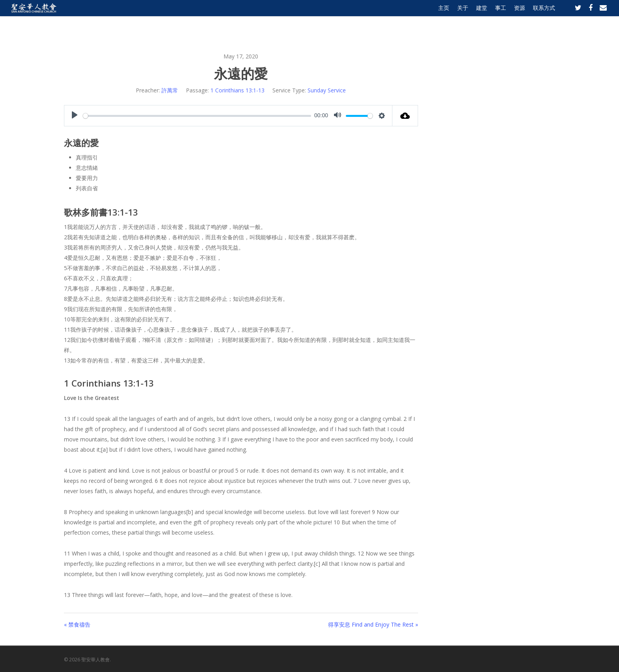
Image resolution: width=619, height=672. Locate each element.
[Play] (75, 116)
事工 (501, 17)
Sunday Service (327, 90)
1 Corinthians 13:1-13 (237, 90)
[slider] (197, 116)
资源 (520, 17)
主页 (444, 17)
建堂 (482, 17)
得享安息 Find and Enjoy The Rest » (373, 624)
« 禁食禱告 (77, 624)
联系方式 (544, 17)
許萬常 (170, 90)
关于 (463, 17)
